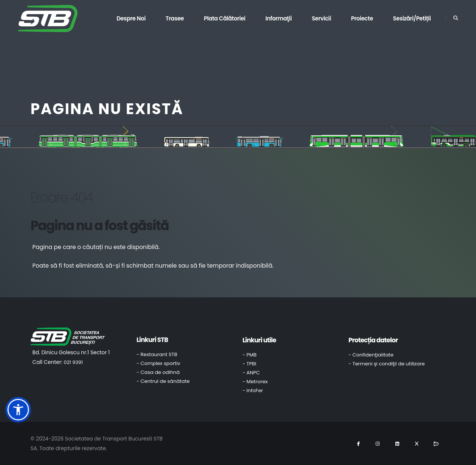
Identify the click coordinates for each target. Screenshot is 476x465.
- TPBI (249, 364)
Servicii (321, 18)
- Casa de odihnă (158, 372)
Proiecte (362, 18)
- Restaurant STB (157, 354)
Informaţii (279, 18)
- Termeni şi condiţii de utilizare (387, 364)
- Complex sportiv (158, 363)
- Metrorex (255, 382)
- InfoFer (253, 390)
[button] (18, 410)
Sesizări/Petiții (412, 18)
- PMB (250, 355)
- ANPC (251, 373)
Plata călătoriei (225, 18)
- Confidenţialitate (371, 355)
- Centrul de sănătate (163, 381)
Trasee (175, 18)
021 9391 (73, 362)
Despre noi (131, 18)
